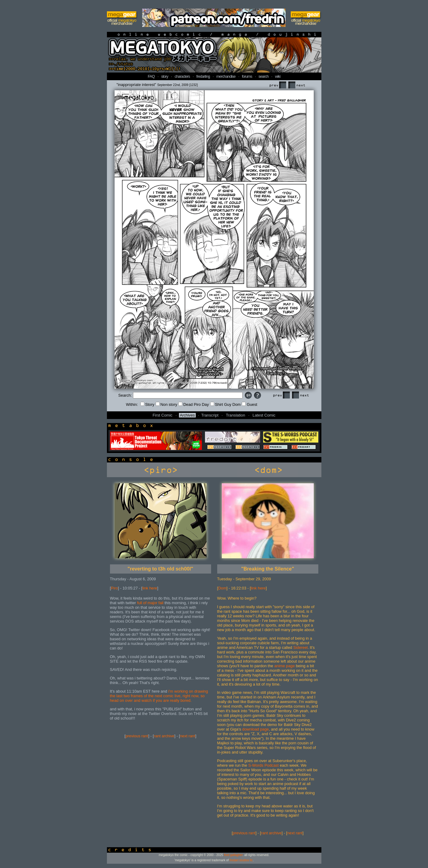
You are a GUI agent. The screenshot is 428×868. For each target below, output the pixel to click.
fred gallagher (233, 855)
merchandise (226, 76)
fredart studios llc (241, 860)
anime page (284, 666)
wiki (277, 76)
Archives (187, 415)
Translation (235, 415)
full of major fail (150, 603)
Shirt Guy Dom (225, 404)
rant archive (164, 736)
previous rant (137, 736)
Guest (249, 404)
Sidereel (300, 647)
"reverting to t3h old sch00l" (160, 569)
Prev (278, 85)
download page (256, 729)
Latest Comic (264, 415)
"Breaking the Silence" (268, 569)
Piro (114, 588)
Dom (222, 588)
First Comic (163, 415)
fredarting (203, 76)
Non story (167, 404)
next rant (188, 736)
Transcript (210, 415)
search (263, 76)
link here (150, 588)
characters (182, 76)
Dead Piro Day (193, 404)
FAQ (151, 76)
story (165, 76)
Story (147, 404)
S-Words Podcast (263, 765)
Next (297, 85)
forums (247, 76)
